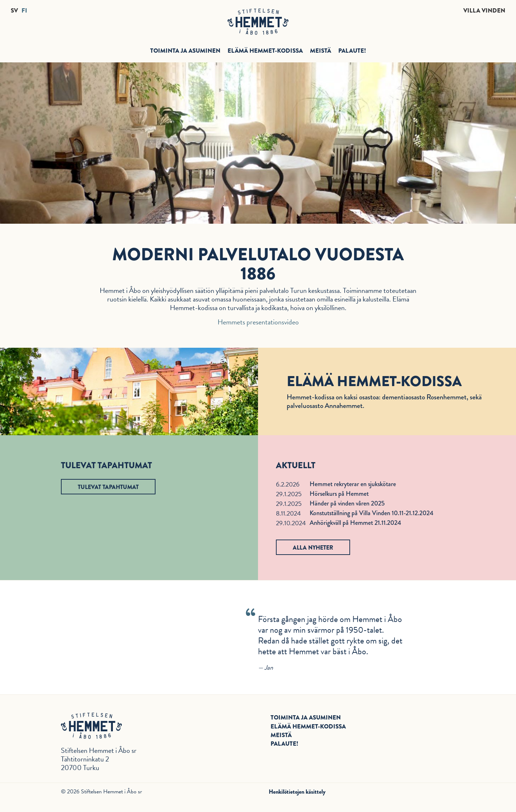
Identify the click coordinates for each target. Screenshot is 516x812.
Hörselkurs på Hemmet (339, 494)
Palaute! (352, 51)
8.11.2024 (288, 513)
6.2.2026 (288, 484)
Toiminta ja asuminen (185, 51)
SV (14, 11)
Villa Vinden (484, 11)
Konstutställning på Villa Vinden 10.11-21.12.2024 (372, 513)
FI (24, 11)
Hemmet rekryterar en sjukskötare (353, 484)
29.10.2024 (291, 523)
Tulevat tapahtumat (108, 487)
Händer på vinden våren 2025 (347, 503)
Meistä (321, 51)
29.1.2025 (289, 494)
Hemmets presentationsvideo (258, 322)
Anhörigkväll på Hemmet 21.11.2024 (355, 523)
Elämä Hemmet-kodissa (265, 51)
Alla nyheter (313, 548)
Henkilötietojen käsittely (297, 792)
